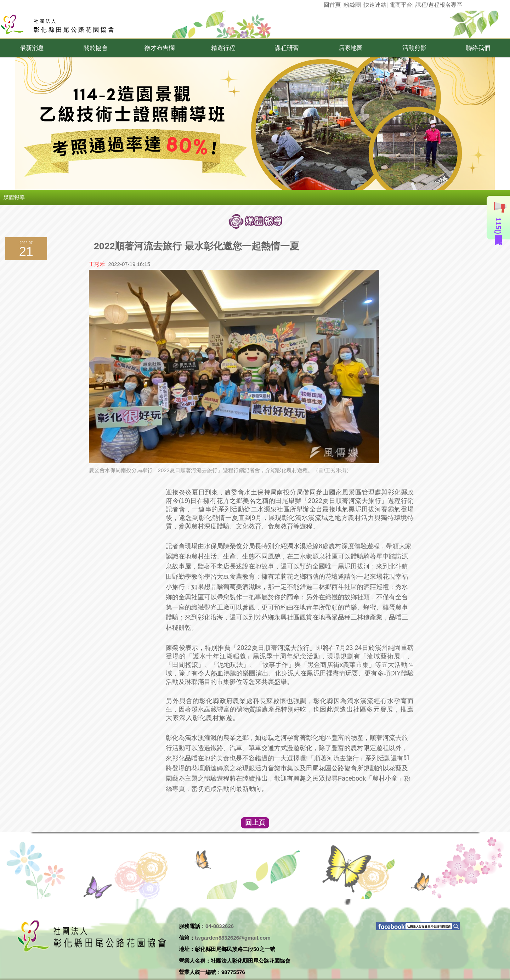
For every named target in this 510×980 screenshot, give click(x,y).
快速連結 (375, 5)
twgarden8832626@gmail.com (233, 938)
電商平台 (401, 5)
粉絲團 (352, 5)
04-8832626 (220, 926)
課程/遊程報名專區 (439, 5)
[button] (32, 48)
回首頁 (332, 5)
